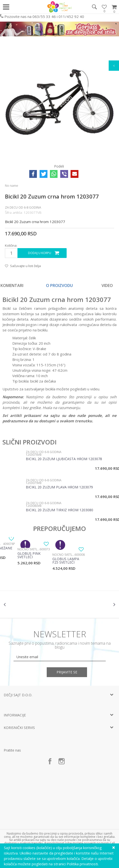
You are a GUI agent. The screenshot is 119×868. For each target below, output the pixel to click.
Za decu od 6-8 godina (23, 207)
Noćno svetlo (29, 549)
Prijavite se (67, 672)
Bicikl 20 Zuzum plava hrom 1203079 (59, 487)
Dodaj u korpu (40, 253)
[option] (59, 102)
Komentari (12, 285)
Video (107, 285)
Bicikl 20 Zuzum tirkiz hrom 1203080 (59, 510)
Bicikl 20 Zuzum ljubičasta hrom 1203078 (64, 459)
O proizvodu (59, 285)
